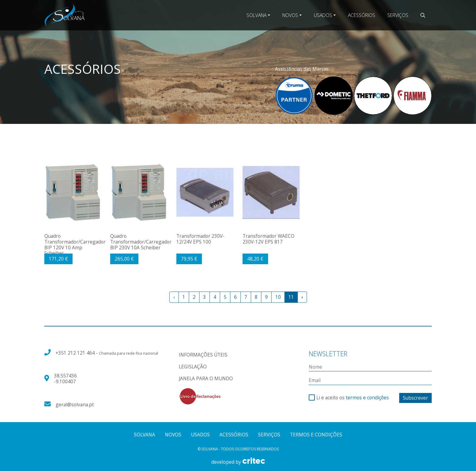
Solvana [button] (257, 15)
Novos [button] (290, 15)
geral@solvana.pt (75, 404)
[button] (423, 15)
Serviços (398, 15)
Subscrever (415, 398)
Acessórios (362, 15)
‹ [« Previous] (174, 297)
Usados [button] (323, 15)
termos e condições (367, 398)
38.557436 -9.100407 (65, 379)
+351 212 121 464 (76, 353)
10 (278, 297)
